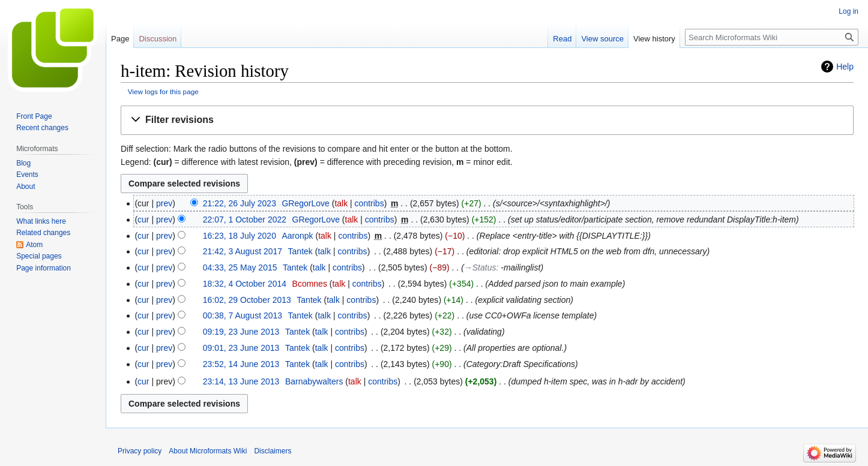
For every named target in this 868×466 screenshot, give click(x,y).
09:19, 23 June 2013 (241, 332)
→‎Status (480, 267)
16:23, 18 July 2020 (240, 236)
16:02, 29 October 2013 (247, 300)
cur (143, 220)
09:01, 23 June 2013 (241, 348)
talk (341, 203)
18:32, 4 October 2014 (245, 284)
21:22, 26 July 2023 (240, 203)
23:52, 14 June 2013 (241, 364)
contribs (369, 203)
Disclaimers (273, 451)
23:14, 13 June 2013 (241, 381)
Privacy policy (140, 451)
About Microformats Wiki (208, 451)
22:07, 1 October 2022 (245, 220)
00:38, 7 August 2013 (243, 315)
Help (845, 67)
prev (164, 203)
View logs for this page (163, 91)
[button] (487, 120)
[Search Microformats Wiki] (772, 37)
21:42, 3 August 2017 (243, 251)
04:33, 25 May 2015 (240, 267)
